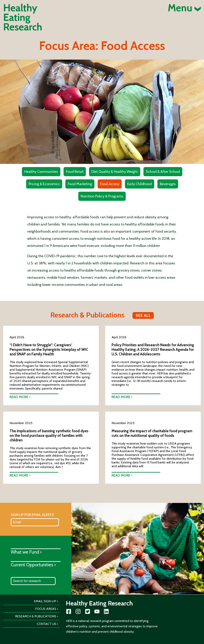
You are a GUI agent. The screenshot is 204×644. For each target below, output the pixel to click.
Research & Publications (36, 616)
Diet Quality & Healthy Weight (115, 172)
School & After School (163, 172)
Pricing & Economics (44, 184)
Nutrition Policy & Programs (102, 196)
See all (143, 315)
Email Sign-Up (45, 601)
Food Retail (75, 172)
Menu (184, 8)
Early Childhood (140, 184)
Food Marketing (80, 184)
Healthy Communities (41, 172)
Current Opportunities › (33, 565)
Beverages (168, 184)
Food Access (110, 184)
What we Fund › (26, 552)
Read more (19, 397)
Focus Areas (46, 609)
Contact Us (47, 624)
